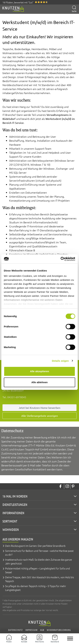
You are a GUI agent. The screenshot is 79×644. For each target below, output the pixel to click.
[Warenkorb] (55, 639)
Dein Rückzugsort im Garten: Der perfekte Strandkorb (35, 546)
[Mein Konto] (39, 639)
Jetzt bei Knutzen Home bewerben (39, 408)
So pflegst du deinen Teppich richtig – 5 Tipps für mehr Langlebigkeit (36, 588)
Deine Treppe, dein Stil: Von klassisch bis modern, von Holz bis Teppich (39, 579)
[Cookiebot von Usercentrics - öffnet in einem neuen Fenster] (61, 259)
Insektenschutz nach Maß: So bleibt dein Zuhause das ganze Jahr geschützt (38, 561)
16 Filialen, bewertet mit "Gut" (18, 2)
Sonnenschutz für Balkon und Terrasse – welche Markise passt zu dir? (39, 553)
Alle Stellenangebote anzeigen (40, 416)
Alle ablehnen (39, 382)
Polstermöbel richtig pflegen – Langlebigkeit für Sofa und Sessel (37, 570)
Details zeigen (60, 361)
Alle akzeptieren (39, 371)
